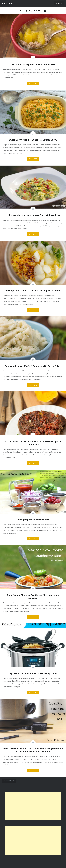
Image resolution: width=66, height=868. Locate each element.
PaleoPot (7, 3)
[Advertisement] (33, 806)
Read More (33, 83)
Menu (60, 3)
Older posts (9, 781)
